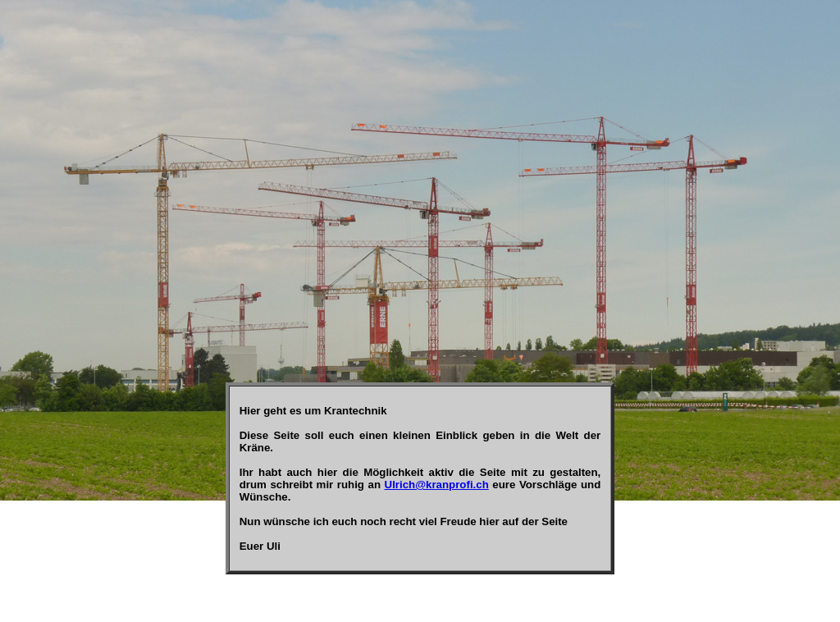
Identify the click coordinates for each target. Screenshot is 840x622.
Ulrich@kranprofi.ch (437, 485)
